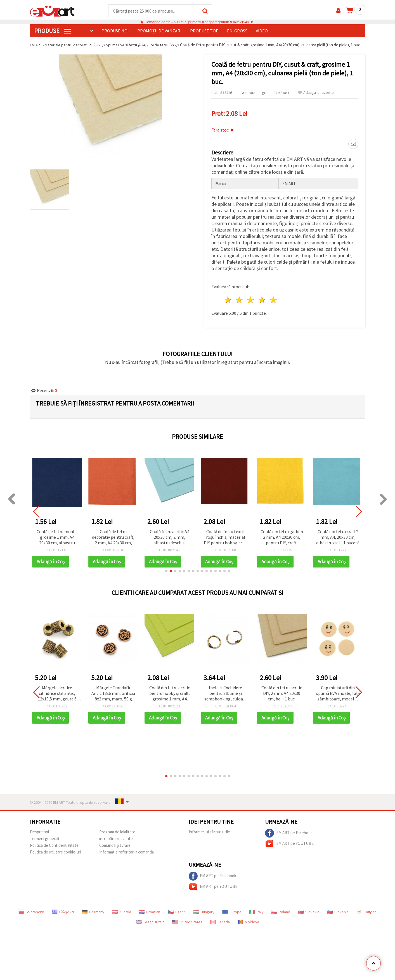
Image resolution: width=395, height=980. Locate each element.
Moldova (248, 926)
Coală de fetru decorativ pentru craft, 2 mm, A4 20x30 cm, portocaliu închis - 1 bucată (113, 541)
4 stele (262, 304)
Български (31, 915)
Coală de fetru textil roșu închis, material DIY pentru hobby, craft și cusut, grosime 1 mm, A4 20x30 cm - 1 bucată (225, 541)
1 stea (228, 304)
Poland (281, 915)
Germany (93, 915)
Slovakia (309, 915)
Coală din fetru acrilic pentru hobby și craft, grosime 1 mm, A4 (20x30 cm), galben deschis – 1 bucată (170, 697)
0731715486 (242, 22)
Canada (220, 926)
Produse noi (115, 31)
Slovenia (338, 915)
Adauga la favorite (316, 98)
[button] (166, 574)
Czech (177, 915)
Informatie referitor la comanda (126, 856)
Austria (122, 915)
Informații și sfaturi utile (209, 835)
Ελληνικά (63, 915)
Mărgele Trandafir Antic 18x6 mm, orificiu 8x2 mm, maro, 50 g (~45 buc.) (113, 697)
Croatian (150, 915)
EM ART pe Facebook (289, 837)
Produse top (204, 31)
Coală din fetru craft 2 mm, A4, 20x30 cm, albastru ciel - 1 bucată (338, 541)
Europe (232, 915)
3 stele (251, 304)
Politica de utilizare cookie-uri (55, 856)
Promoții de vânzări (159, 31)
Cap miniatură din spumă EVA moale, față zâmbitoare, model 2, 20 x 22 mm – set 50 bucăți (338, 697)
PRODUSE (52, 31)
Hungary (204, 915)
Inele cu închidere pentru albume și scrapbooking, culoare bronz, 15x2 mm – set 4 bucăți (225, 697)
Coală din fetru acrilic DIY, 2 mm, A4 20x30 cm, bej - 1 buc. (282, 697)
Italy (256, 915)
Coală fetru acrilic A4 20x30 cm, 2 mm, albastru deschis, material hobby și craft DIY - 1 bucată (169, 541)
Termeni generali (44, 842)
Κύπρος (366, 915)
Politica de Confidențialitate (54, 849)
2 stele (239, 304)
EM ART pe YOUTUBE (289, 847)
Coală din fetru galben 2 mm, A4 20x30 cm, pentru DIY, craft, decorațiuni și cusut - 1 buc (282, 541)
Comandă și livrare (115, 849)
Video (262, 31)
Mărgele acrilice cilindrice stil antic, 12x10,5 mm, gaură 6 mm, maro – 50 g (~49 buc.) (57, 697)
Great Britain (150, 926)
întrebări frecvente (116, 842)
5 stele (274, 304)
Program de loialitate (117, 835)
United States (187, 926)
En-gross (237, 31)
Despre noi (39, 835)
